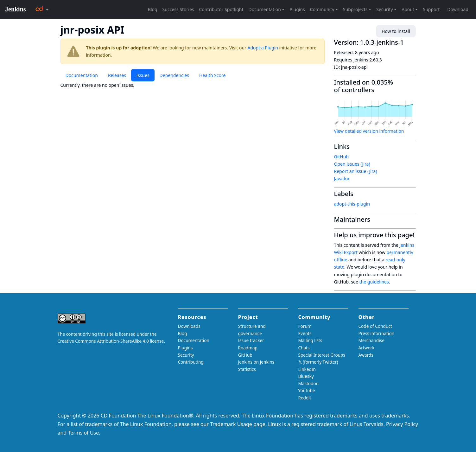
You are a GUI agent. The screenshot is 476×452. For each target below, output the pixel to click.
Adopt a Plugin (263, 48)
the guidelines (374, 282)
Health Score (212, 75)
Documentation (82, 75)
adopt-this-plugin (352, 204)
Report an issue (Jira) (356, 171)
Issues (143, 75)
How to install (396, 31)
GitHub (342, 157)
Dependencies (174, 75)
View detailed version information (369, 131)
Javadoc (342, 178)
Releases (117, 75)
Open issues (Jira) (352, 164)
